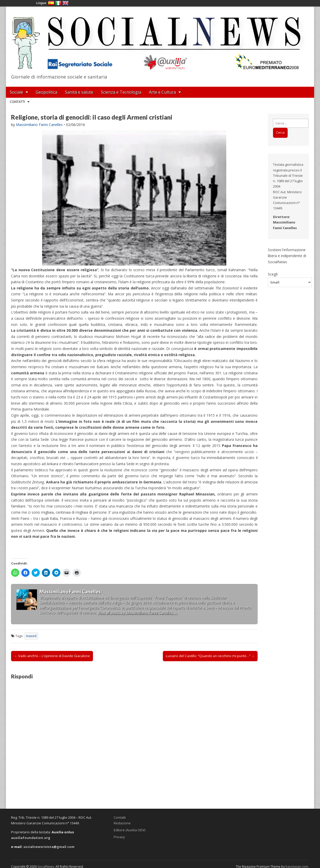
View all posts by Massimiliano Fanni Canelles (138, 613)
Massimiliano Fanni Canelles (39, 125)
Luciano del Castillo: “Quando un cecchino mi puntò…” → (210, 656)
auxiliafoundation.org (31, 838)
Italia (58, 3)
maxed (31, 636)
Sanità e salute (79, 92)
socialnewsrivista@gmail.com (49, 847)
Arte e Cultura (162, 92)
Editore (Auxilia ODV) (130, 830)
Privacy (119, 837)
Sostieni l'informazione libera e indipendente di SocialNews (287, 256)
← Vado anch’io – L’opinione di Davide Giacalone (52, 656)
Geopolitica (46, 92)
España (51, 3)
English (65, 3)
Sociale (16, 92)
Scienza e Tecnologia (121, 92)
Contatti (17, 102)
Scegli (273, 274)
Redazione (122, 823)
